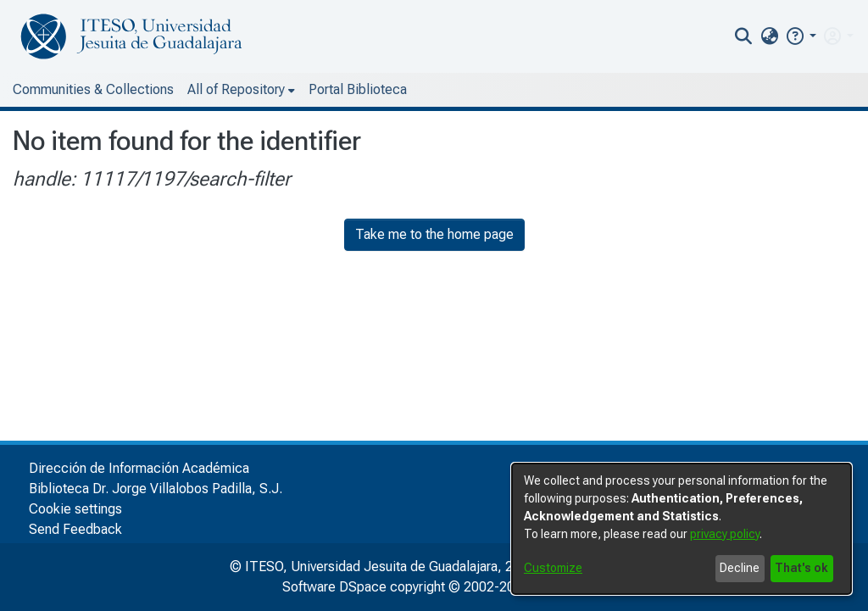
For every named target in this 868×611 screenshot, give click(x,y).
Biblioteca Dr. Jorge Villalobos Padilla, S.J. (156, 489)
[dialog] (682, 529)
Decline (740, 568)
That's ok (801, 568)
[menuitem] (769, 36)
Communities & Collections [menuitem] (93, 89)
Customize (553, 568)
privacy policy (725, 534)
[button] (801, 36)
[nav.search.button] (744, 36)
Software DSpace (334, 587)
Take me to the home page (434, 234)
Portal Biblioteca (358, 89)
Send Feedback (75, 529)
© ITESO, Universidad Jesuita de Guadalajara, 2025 (383, 567)
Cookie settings (75, 509)
